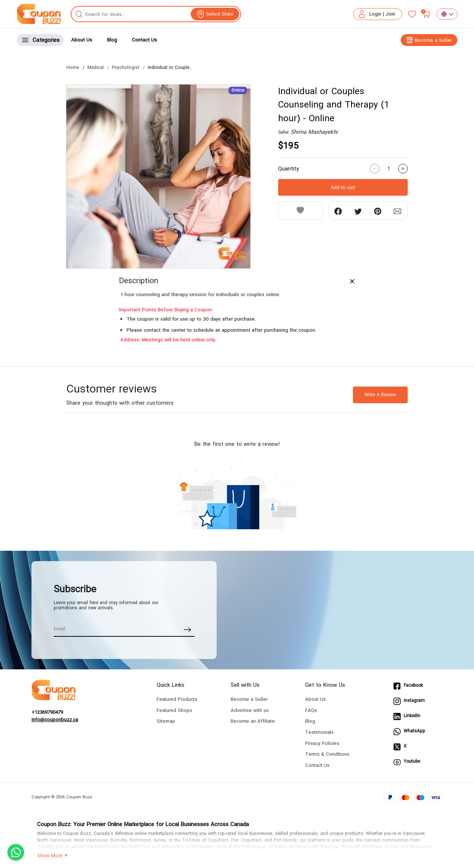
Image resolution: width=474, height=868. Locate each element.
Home (73, 68)
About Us (82, 40)
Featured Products (177, 699)
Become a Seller (249, 699)
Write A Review (380, 395)
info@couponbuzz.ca (55, 720)
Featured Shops (174, 710)
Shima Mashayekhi (314, 132)
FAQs (311, 710)
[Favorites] (412, 14)
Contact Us (144, 40)
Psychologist (126, 68)
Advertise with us (250, 710)
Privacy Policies (322, 743)
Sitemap (166, 721)
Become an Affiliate (253, 721)
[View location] (215, 14)
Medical (96, 68)
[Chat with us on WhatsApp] (16, 852)
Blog (112, 40)
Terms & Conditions (327, 754)
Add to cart (343, 188)
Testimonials (319, 732)
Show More (50, 856)
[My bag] (427, 14)
